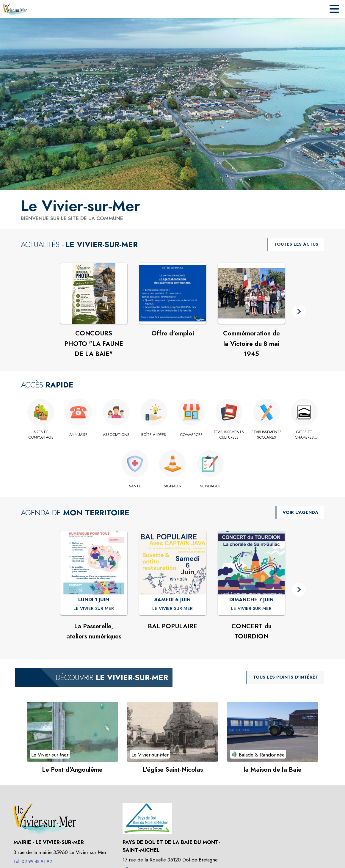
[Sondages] (210, 486)
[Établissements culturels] (229, 435)
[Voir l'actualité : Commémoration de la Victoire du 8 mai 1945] (251, 293)
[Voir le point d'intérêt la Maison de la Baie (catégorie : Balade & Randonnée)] (273, 732)
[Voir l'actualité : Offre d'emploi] (173, 293)
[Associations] (116, 435)
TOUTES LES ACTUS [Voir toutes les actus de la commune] (296, 244)
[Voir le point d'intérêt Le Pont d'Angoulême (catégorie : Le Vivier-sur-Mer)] (72, 732)
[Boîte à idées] (154, 435)
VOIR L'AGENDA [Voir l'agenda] (300, 512)
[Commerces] (191, 435)
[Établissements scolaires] (267, 435)
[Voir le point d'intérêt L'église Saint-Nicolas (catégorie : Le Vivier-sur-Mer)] (173, 732)
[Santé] (135, 486)
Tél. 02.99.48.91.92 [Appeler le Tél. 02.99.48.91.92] (33, 861)
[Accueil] (15, 9)
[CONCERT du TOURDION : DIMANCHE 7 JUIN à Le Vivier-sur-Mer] (251, 609)
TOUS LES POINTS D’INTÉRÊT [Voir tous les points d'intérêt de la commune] (286, 677)
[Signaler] (173, 486)
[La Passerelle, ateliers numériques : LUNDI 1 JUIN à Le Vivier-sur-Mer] (94, 609)
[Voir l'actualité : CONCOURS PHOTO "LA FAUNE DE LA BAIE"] (94, 293)
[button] (299, 311)
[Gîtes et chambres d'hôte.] (304, 435)
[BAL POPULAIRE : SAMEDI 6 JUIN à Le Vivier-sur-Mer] (172, 609)
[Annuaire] (79, 435)
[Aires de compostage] (41, 435)
